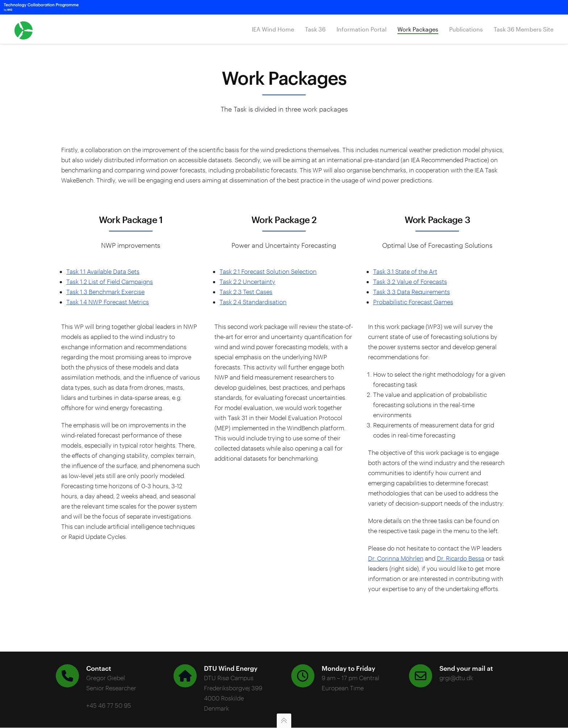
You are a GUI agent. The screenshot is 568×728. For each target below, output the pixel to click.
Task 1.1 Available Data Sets (103, 271)
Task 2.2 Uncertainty (247, 281)
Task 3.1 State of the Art (405, 271)
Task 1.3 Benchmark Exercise (105, 292)
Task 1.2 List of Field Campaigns (110, 281)
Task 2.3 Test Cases (246, 292)
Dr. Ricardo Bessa (461, 558)
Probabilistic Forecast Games (413, 302)
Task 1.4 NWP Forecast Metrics (108, 302)
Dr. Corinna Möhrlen (396, 558)
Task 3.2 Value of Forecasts (410, 281)
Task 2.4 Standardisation (253, 302)
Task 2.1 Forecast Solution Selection (268, 271)
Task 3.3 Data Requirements (412, 292)
